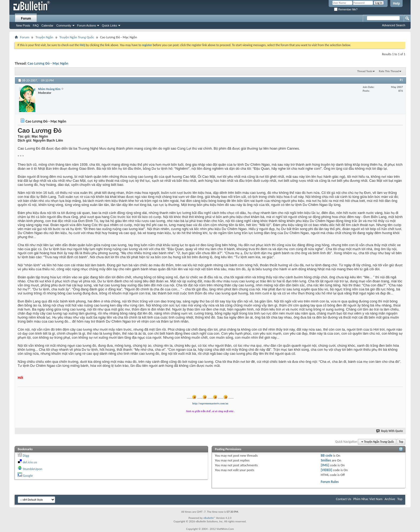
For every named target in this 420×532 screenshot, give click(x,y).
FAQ (36, 25)
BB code (326, 455)
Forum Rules (330, 482)
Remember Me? (346, 10)
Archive (390, 499)
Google (28, 476)
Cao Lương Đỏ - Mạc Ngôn (48, 63)
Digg (26, 455)
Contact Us (344, 499)
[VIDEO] (326, 470)
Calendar (48, 25)
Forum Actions (87, 25)
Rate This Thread (389, 71)
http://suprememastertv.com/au (210, 403)
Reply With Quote (390, 431)
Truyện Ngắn (44, 37)
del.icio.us (30, 462)
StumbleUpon (33, 469)
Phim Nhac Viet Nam (368, 499)
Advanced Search (394, 25)
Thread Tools (365, 71)
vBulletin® (209, 518)
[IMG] (325, 465)
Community (64, 25)
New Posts (23, 25)
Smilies (326, 460)
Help (396, 3)
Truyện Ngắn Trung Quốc (77, 37)
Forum (26, 19)
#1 (401, 80)
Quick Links (109, 25)
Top (401, 442)
